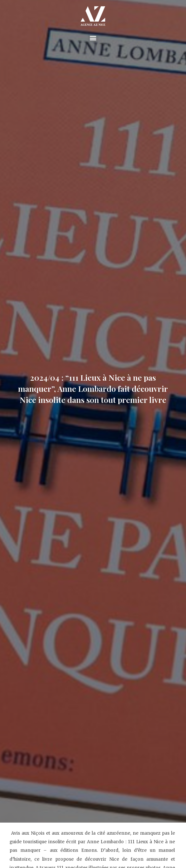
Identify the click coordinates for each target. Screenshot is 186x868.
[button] (93, 38)
